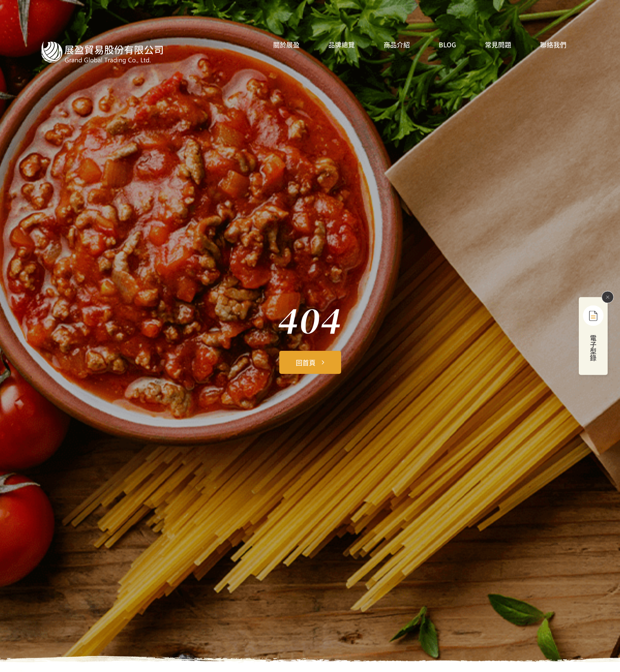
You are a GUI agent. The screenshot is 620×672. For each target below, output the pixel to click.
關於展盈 (286, 45)
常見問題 (498, 45)
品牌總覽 (342, 45)
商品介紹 (397, 45)
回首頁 (306, 362)
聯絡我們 (553, 45)
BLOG (447, 45)
